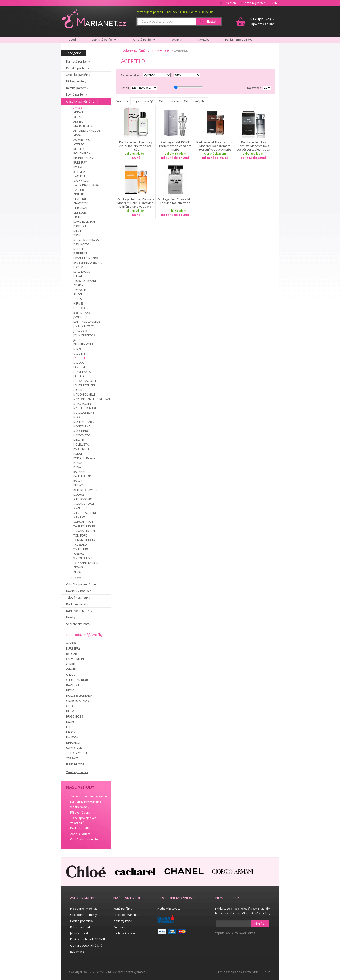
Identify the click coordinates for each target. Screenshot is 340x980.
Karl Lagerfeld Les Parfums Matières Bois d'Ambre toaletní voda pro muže (215, 146)
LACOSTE (79, 354)
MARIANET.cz (94, 18)
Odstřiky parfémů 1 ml (81, 584)
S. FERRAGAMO (83, 499)
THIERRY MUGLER (84, 526)
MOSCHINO (81, 431)
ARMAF (78, 135)
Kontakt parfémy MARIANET (88, 939)
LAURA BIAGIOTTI (85, 381)
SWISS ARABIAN (83, 522)
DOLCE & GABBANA (86, 240)
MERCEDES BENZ (84, 413)
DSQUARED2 (81, 244)
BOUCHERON (82, 153)
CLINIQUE (79, 213)
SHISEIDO (79, 517)
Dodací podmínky (82, 921)
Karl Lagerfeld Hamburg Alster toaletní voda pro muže (136, 146)
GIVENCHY (80, 290)
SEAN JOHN (81, 508)
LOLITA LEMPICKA (84, 385)
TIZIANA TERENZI (84, 531)
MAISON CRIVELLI (84, 394)
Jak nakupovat (79, 933)
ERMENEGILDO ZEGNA (87, 263)
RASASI (78, 481)
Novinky (177, 40)
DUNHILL (79, 249)
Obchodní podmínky (83, 915)
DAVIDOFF (80, 226)
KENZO (78, 349)
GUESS (77, 299)
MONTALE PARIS (84, 422)
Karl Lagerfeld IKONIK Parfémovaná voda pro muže (175, 146)
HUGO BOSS (81, 308)
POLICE (78, 454)
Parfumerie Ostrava (239, 40)
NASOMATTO (82, 435)
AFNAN (78, 117)
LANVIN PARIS (82, 372)
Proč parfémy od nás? (84, 909)
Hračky (71, 617)
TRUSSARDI (80, 545)
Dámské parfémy (78, 61)
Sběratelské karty (78, 624)
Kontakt (204, 40)
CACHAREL (80, 176)
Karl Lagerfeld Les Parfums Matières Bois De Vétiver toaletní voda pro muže (253, 146)
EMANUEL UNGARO (86, 258)
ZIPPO (77, 572)
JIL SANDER (80, 331)
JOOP (77, 340)
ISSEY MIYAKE (82, 313)
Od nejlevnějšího (195, 101)
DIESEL (77, 231)
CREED (77, 217)
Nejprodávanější (143, 101)
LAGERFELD (81, 358)
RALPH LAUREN (83, 476)
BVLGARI (79, 167)
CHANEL (71, 669)
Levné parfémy (77, 94)
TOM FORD (80, 535)
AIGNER (78, 122)
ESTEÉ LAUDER (82, 272)
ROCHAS (79, 495)
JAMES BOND (82, 317)
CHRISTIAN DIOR (84, 208)
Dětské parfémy (77, 88)
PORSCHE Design (84, 458)
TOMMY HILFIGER (84, 540)
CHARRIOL (80, 199)
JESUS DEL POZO (84, 326)
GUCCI (78, 294)
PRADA (78, 463)
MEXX (77, 417)
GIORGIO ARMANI (85, 281)
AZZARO (79, 144)
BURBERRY (80, 162)
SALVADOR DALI (84, 504)
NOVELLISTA (81, 445)
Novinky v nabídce (79, 591)
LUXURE (78, 390)
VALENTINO (81, 549)
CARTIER (79, 190)
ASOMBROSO (82, 140)
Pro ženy (75, 578)
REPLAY (78, 485)
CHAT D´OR (81, 203)
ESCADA (78, 267)
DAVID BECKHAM (84, 222)
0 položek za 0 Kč (262, 21)
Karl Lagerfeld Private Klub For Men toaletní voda (175, 201)
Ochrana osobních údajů (86, 946)
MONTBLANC (82, 426)
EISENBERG (80, 253)
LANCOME (80, 367)
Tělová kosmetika (78, 597)
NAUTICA (72, 737)
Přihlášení (230, 3)
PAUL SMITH (81, 449)
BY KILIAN (79, 172)
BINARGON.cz (261, 972)
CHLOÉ (71, 675)
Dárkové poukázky (79, 611)
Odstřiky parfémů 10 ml (82, 101)
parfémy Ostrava (124, 933)
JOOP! (70, 722)
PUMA (77, 467)
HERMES (78, 304)
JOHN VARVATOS (84, 335)
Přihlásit (260, 924)
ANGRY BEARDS (83, 126)
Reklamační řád (80, 927)
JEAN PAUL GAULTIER (87, 322)
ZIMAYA (78, 567)
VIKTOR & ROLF (83, 558)
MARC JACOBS (82, 404)
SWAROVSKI (74, 748)
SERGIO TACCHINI (85, 513)
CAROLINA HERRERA (86, 185)
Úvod (72, 40)
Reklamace (77, 952)
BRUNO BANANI (84, 158)
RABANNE (80, 472)
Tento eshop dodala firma (235, 972)
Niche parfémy (76, 81)
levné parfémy (123, 909)
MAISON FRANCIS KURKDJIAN (92, 399)
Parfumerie (121, 927)
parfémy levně (123, 921)
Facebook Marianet (126, 915)
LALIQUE (79, 363)
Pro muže (76, 108)
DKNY (77, 235)
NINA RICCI (80, 440)
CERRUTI (79, 194)
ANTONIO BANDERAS (87, 131)
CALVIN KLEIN (82, 181)
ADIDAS (78, 112)
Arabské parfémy (78, 75)
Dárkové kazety (77, 604)
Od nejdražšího (169, 101)
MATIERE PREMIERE (85, 408)
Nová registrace (255, 3)
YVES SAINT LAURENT (87, 563)
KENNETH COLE (83, 344)
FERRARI (78, 276)
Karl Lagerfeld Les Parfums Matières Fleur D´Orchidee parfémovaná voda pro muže (136, 203)
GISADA (78, 285)
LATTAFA (79, 376)
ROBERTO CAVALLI (85, 490)
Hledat (211, 21)
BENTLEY (79, 149)
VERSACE (79, 554)
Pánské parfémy (78, 68)
